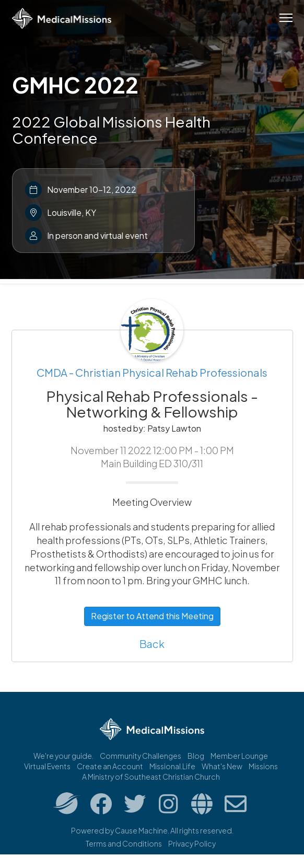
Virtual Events (47, 766)
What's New (222, 766)
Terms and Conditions (124, 843)
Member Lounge (239, 756)
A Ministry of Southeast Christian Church (151, 777)
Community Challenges (141, 756)
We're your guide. (63, 756)
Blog (196, 756)
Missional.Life (172, 766)
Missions (263, 766)
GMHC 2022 (75, 85)
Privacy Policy (192, 843)
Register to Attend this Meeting (152, 616)
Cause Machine (141, 830)
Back (152, 644)
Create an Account (110, 766)
